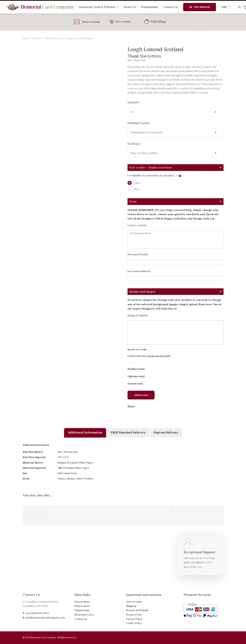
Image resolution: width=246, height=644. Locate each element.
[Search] (240, 7)
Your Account (134, 602)
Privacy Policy (134, 619)
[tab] (85, 433)
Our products (82, 602)
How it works (91, 22)
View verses (123, 22)
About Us (129, 7)
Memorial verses (84, 615)
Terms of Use (134, 615)
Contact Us (170, 7)
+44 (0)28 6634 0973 (37, 613)
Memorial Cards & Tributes (99, 7)
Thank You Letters (54, 38)
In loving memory (176, 239)
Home (26, 38)
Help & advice (82, 606)
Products (37, 38)
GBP (226, 7)
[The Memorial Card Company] (40, 7)
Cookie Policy (134, 623)
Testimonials (149, 7)
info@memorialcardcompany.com (45, 618)
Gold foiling (158, 22)
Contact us (81, 619)
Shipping (131, 606)
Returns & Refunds (137, 610)
